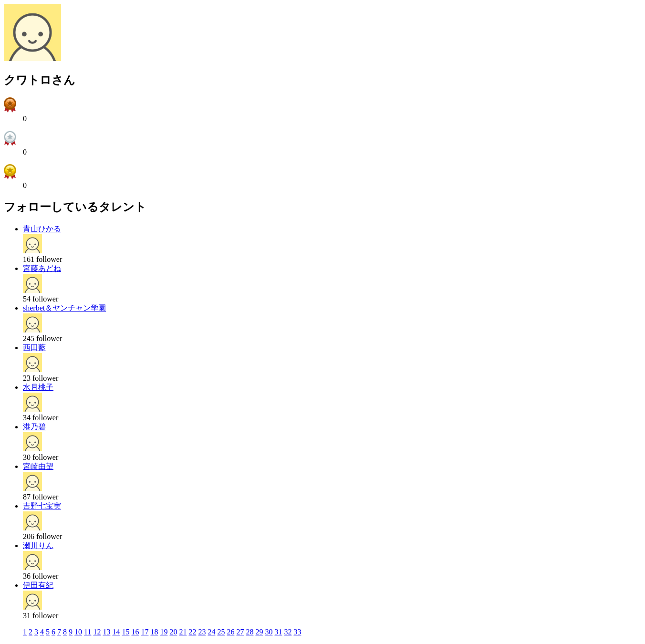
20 (173, 632)
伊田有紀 (38, 585)
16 (135, 632)
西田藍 (34, 348)
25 (221, 632)
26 (230, 632)
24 (211, 632)
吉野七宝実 (42, 506)
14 (116, 632)
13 (106, 632)
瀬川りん (38, 545)
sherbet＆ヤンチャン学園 (64, 308)
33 (297, 632)
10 (78, 632)
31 (278, 632)
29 (259, 632)
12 (97, 632)
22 (192, 632)
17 (145, 632)
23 (202, 632)
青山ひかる (42, 229)
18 (154, 632)
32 (288, 632)
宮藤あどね (42, 268)
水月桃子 (38, 387)
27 (240, 632)
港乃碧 (34, 427)
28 (250, 632)
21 (183, 632)
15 (125, 632)
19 (164, 632)
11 (88, 632)
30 (269, 632)
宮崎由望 (38, 466)
